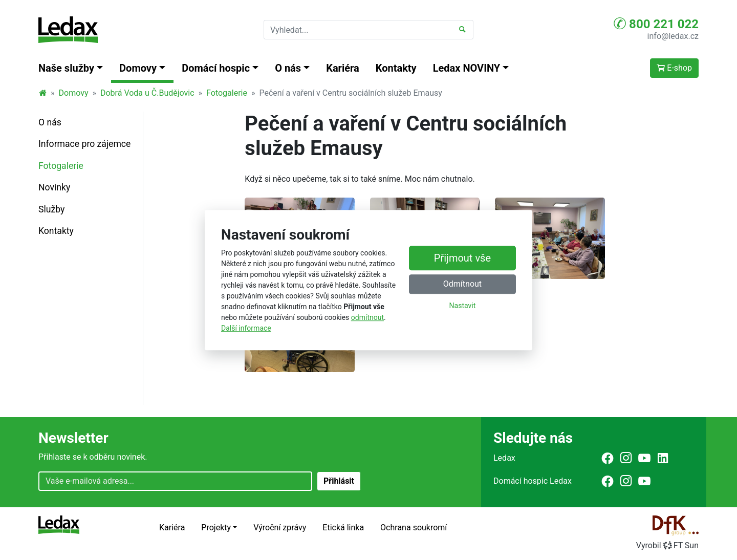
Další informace (246, 328)
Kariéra (343, 68)
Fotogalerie (227, 93)
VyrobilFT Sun (667, 545)
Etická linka (343, 527)
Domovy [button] (138, 68)
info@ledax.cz (673, 36)
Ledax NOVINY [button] (467, 68)
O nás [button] (288, 68)
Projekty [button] (216, 527)
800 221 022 (656, 24)
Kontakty (396, 68)
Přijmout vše (462, 259)
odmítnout (367, 317)
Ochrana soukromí (414, 527)
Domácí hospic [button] (216, 68)
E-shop (674, 68)
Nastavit (463, 306)
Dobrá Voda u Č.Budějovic (147, 93)
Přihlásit (339, 481)
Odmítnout (462, 284)
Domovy (74, 93)
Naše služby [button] (66, 68)
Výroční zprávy (280, 527)
